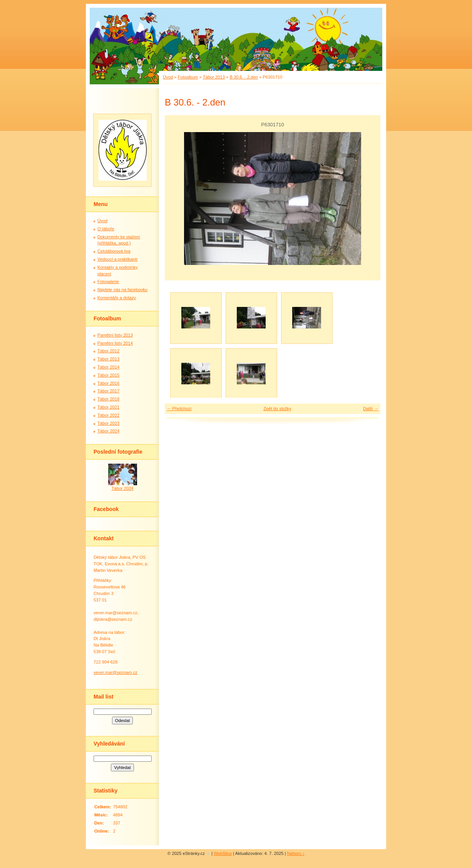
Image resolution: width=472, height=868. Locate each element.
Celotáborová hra (114, 251)
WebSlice (223, 853)
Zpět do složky (277, 409)
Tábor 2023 (108, 423)
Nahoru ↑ (296, 853)
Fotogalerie (108, 282)
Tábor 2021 (108, 407)
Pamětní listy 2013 (115, 335)
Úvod (168, 77)
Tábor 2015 (108, 375)
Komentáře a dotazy (117, 298)
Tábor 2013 (214, 77)
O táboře (106, 229)
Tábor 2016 (108, 383)
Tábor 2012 (108, 351)
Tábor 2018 (108, 399)
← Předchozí (179, 409)
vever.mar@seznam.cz (115, 672)
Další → (371, 409)
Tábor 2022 (108, 415)
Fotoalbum (188, 77)
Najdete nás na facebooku (122, 290)
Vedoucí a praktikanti (117, 259)
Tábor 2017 (108, 391)
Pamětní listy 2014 (115, 343)
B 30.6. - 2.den (244, 77)
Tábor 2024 (108, 431)
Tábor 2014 (108, 367)
